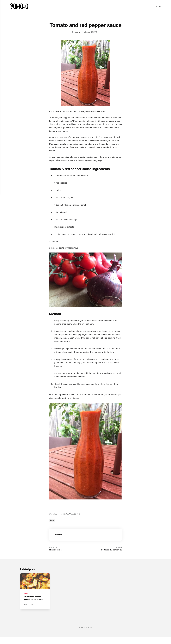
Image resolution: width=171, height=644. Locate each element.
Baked (86, 20)
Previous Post (67, 550)
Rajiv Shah (77, 32)
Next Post (104, 550)
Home (158, 6)
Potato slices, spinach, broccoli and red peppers (34, 604)
